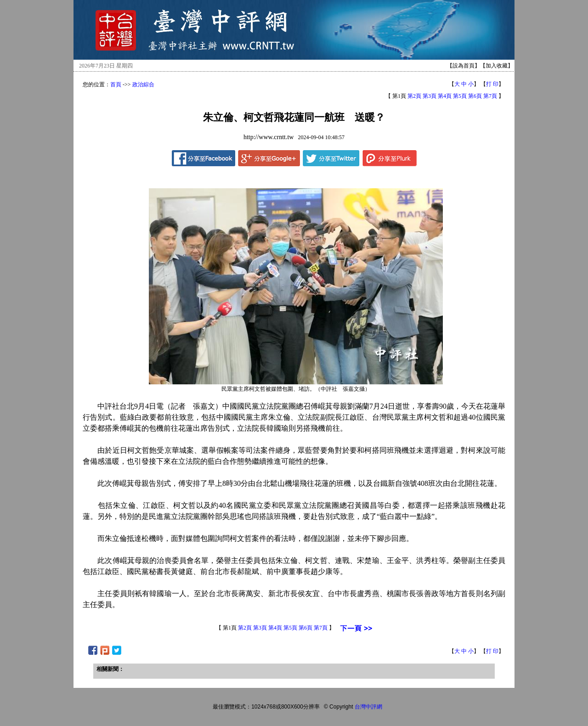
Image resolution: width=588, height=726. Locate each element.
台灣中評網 (368, 707)
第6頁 (475, 96)
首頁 (116, 84)
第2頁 (414, 96)
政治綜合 (143, 84)
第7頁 (490, 96)
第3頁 (430, 96)
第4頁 (445, 96)
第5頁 (460, 96)
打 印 (492, 84)
